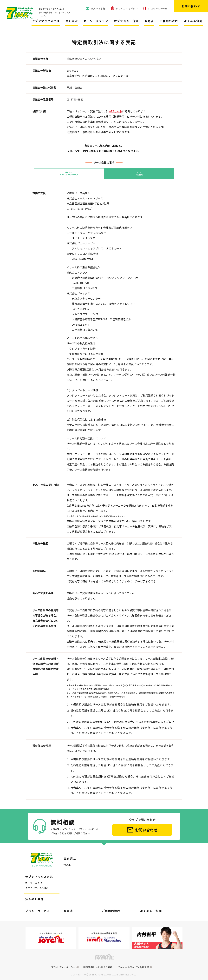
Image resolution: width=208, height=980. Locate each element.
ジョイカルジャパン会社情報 (133, 965)
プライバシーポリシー (63, 965)
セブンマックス (17, 32)
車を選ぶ (71, 21)
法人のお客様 (98, 8)
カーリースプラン (96, 21)
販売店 (149, 21)
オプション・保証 (126, 21)
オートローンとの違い (37, 885)
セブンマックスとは (46, 21)
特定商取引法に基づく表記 (98, 965)
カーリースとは (34, 880)
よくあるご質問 (151, 908)
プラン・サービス (38, 908)
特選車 (67, 862)
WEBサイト (115, 111)
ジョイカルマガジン (127, 8)
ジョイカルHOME (158, 8)
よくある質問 (193, 21)
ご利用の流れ (169, 21)
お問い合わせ (191, 6)
